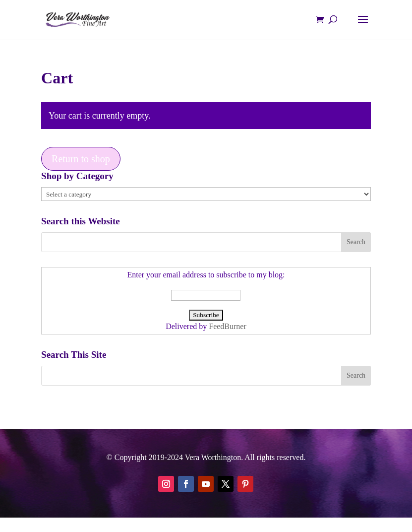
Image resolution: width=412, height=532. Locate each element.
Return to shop (81, 159)
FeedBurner (228, 326)
